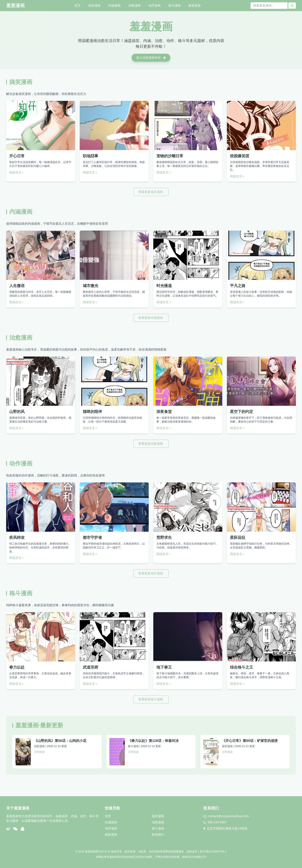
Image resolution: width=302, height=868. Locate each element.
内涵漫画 (114, 5)
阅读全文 (16, 172)
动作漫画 (154, 5)
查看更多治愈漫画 (151, 444)
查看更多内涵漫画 (151, 318)
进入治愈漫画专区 (151, 58)
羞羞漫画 (15, 5)
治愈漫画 (134, 5)
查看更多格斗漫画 (151, 699)
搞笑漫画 (94, 5)
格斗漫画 (174, 5)
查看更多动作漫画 (151, 573)
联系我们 (158, 835)
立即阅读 (39, 752)
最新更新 (195, 5)
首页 (77, 5)
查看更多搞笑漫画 (151, 192)
